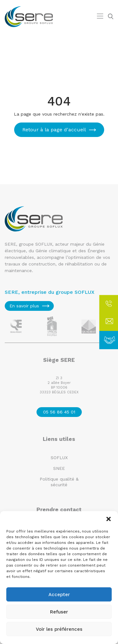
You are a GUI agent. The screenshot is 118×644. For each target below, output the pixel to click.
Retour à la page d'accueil (54, 130)
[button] (109, 519)
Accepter (59, 595)
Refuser (59, 612)
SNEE (59, 468)
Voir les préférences (59, 629)
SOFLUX (59, 458)
